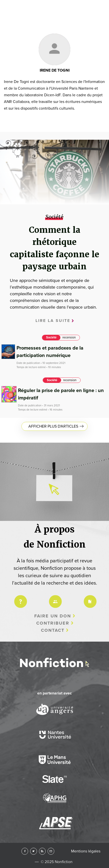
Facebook (25, 851)
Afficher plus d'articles (53, 426)
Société (51, 337)
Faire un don (53, 616)
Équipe (54, 598)
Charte (89, 598)
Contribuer (53, 623)
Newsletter (51, 851)
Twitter (33, 851)
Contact (53, 630)
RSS (42, 851)
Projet (20, 598)
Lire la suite (53, 321)
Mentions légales (86, 851)
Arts (54, 104)
